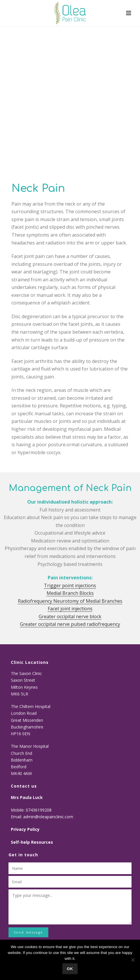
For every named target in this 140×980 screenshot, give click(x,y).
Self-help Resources (32, 842)
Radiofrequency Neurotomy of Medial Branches (70, 601)
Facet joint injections (70, 609)
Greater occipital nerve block (70, 616)
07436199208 (39, 810)
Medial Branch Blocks (70, 593)
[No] (133, 960)
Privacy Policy (25, 829)
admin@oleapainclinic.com (48, 817)
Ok (70, 969)
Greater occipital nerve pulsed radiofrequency (70, 624)
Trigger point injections (70, 585)
